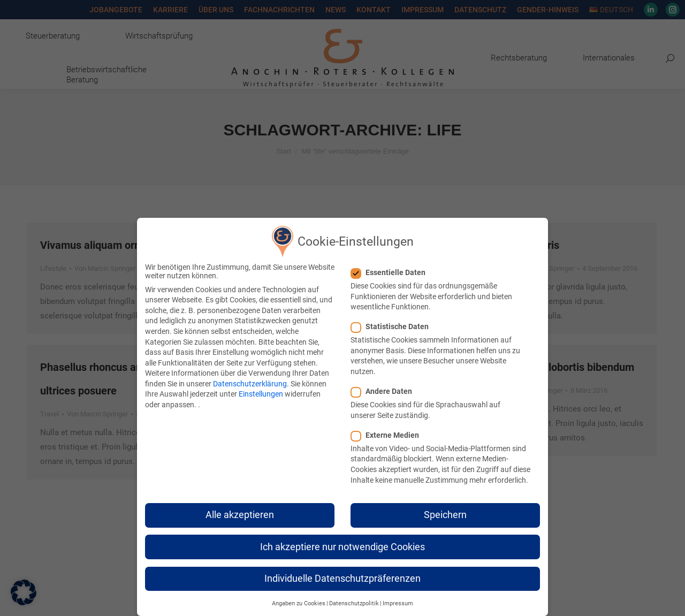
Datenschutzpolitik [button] (354, 603)
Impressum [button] (398, 603)
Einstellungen (261, 394)
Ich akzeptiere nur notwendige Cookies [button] (342, 547)
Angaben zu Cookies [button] (299, 603)
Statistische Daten (393, 326)
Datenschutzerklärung (250, 384)
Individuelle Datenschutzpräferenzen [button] (342, 579)
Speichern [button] (445, 515)
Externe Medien (388, 435)
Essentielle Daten (391, 272)
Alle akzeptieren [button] (240, 515)
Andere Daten (385, 391)
